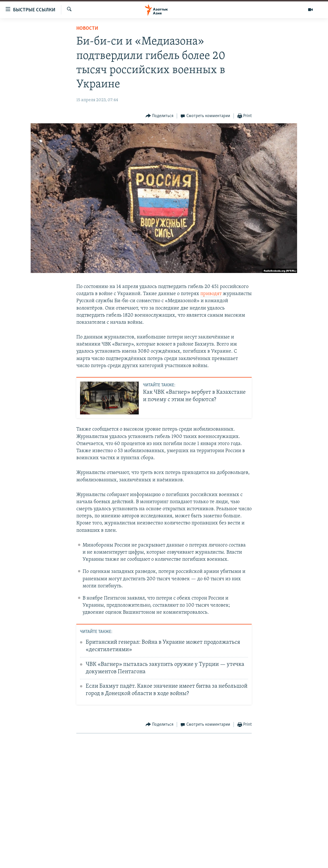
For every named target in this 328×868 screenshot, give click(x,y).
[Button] (160, 116)
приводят (211, 294)
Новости (87, 28)
